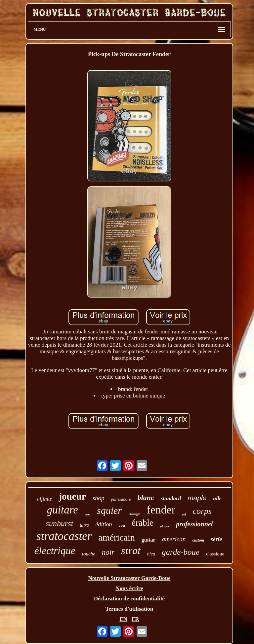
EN (123, 619)
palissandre (121, 499)
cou (122, 525)
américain (116, 537)
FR (135, 619)
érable (143, 523)
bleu (151, 554)
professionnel (194, 524)
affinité (44, 499)
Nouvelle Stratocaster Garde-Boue (129, 578)
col (184, 514)
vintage (134, 513)
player (165, 526)
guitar (148, 540)
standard (171, 498)
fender (161, 510)
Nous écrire (129, 588)
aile (217, 498)
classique (215, 554)
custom (198, 540)
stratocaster (64, 536)
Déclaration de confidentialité (129, 599)
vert (87, 514)
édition (104, 524)
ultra (84, 525)
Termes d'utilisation (129, 609)
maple (197, 498)
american (174, 539)
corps (202, 511)
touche (89, 554)
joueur (72, 496)
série (216, 539)
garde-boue (181, 552)
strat (131, 550)
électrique (55, 551)
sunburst (60, 523)
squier (109, 510)
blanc (146, 497)
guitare (63, 510)
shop (99, 498)
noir (108, 552)
